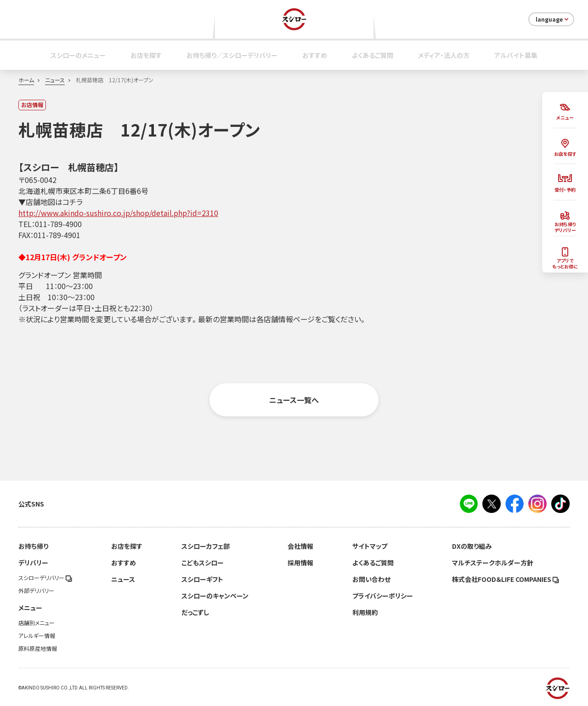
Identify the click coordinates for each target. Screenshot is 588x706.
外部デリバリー (36, 591)
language (553, 19)
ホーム (26, 80)
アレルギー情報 (37, 636)
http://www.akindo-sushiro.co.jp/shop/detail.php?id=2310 (118, 213)
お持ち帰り (33, 546)
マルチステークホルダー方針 (493, 563)
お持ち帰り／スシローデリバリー (232, 55)
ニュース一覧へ (294, 400)
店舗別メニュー (37, 623)
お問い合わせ (371, 579)
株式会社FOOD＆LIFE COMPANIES (506, 579)
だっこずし (195, 612)
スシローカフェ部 (206, 546)
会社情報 (300, 546)
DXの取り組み (472, 546)
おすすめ (315, 55)
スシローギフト (202, 579)
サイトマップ (370, 546)
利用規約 (365, 612)
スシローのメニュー (78, 55)
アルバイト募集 (516, 55)
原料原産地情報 (38, 649)
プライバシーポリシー (383, 596)
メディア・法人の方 (444, 55)
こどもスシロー (203, 563)
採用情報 (300, 563)
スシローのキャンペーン (215, 596)
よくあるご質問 (373, 55)
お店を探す (146, 55)
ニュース (55, 80)
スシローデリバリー (45, 578)
